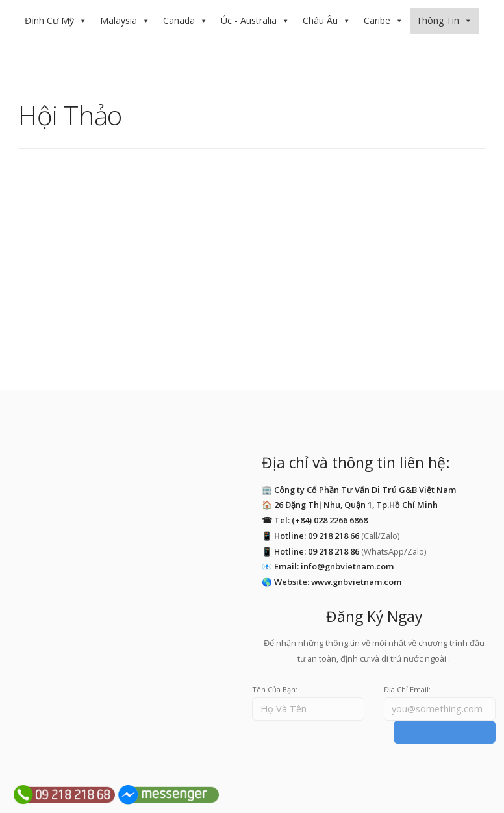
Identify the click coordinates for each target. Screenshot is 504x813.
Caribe (377, 20)
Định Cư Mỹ (49, 20)
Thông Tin (438, 20)
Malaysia (119, 20)
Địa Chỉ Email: (407, 689)
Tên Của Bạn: (275, 689)
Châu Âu (320, 20)
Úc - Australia (249, 20)
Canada (179, 20)
